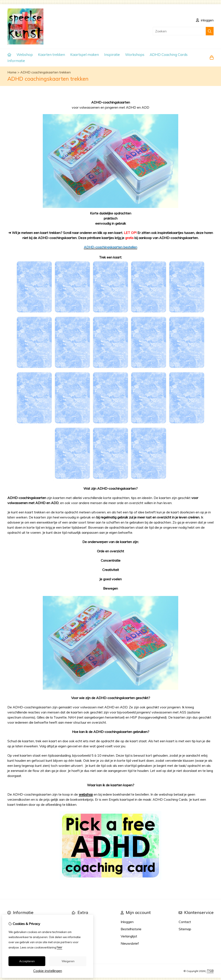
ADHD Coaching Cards (169, 55)
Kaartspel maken (85, 55)
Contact (185, 922)
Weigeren (68, 961)
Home (12, 72)
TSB (210, 971)
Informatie (16, 61)
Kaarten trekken (52, 55)
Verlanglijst (129, 936)
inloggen (205, 20)
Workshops (135, 55)
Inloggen (127, 922)
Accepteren (27, 961)
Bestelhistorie (131, 929)
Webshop (25, 55)
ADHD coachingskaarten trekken (46, 72)
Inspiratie (112, 55)
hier (59, 947)
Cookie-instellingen (48, 971)
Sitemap (185, 929)
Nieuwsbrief (130, 943)
